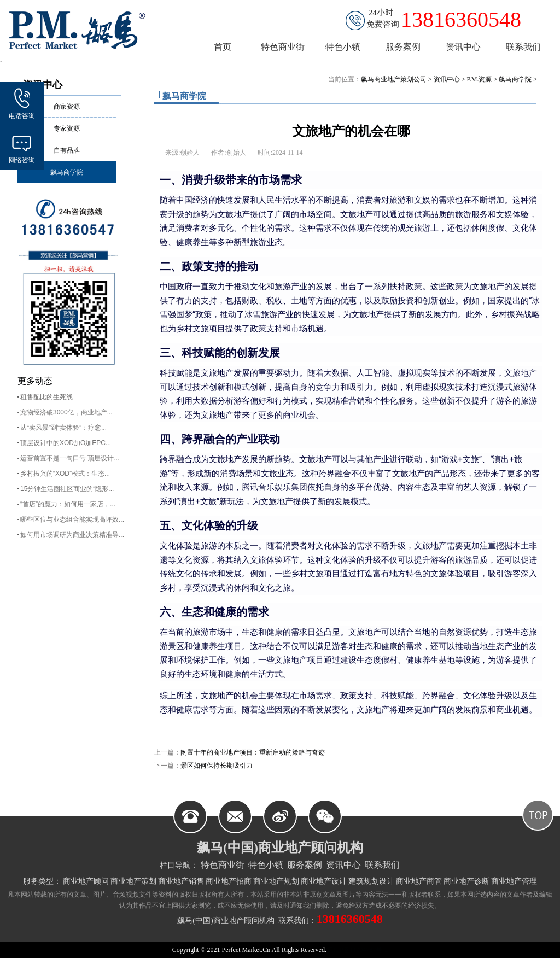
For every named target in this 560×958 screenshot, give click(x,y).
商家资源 (67, 107)
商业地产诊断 (466, 881)
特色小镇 (266, 865)
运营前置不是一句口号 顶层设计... (70, 458)
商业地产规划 (276, 881)
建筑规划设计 (371, 881)
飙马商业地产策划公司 (394, 79)
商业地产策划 (133, 881)
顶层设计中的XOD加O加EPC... (66, 443)
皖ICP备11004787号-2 (357, 950)
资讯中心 (447, 79)
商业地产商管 (419, 881)
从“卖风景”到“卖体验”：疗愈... (63, 428)
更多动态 (35, 381)
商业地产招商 (229, 881)
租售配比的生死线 (46, 397)
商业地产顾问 (86, 881)
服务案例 (305, 865)
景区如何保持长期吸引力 (217, 766)
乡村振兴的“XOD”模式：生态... (65, 474)
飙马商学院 (67, 172)
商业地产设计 (324, 881)
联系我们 (382, 865)
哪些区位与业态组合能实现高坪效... (72, 519)
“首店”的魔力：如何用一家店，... (68, 504)
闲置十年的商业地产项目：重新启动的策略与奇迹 (253, 752)
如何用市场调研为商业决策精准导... (72, 535)
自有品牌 (67, 150)
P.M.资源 (479, 79)
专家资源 (67, 128)
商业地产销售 (181, 881)
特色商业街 (223, 865)
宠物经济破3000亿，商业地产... (66, 412)
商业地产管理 (514, 881)
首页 (223, 47)
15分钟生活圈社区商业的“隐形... (67, 489)
